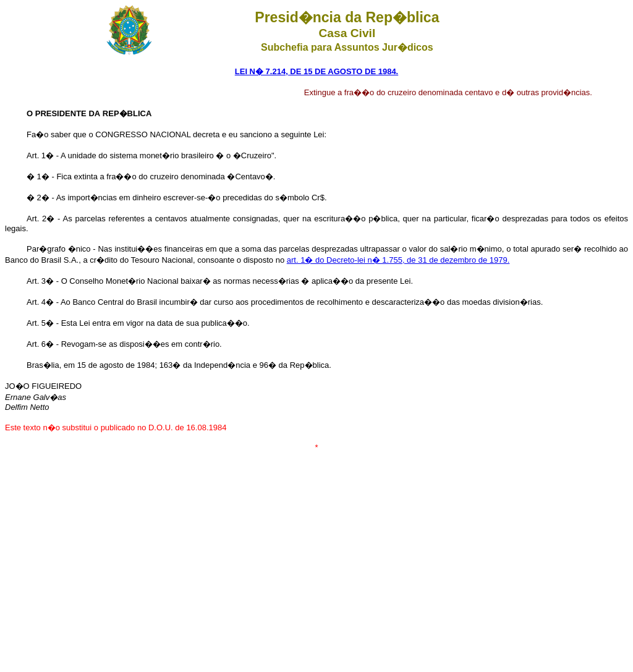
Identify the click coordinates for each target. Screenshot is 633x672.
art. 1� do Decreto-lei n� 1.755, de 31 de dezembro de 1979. (398, 260)
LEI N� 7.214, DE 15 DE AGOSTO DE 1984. (316, 71)
